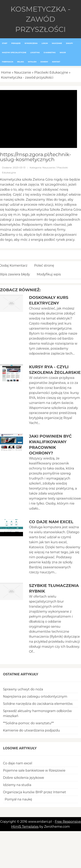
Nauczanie (23, 72)
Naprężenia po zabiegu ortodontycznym (35, 697)
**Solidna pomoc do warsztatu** (28, 723)
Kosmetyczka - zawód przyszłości (27, 77)
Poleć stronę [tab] (44, 266)
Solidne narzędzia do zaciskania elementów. (38, 704)
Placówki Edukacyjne (51, 72)
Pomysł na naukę (18, 799)
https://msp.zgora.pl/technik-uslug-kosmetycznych (35, 157)
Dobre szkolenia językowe (23, 778)
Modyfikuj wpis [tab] (49, 274)
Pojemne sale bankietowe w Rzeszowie (34, 770)
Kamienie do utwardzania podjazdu (31, 730)
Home (6, 72)
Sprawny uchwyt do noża (23, 689)
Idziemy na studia (17, 785)
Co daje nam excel (51, 522)
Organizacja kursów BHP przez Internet (34, 792)
